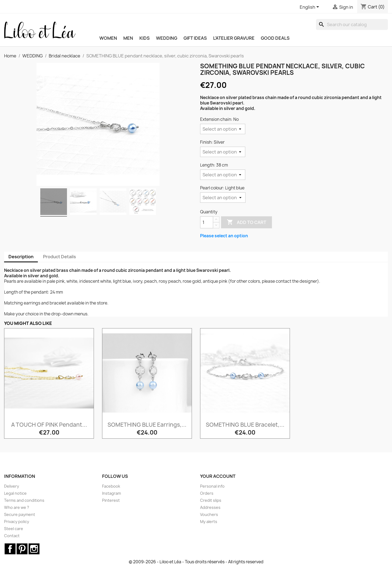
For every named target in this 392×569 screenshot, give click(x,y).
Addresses (210, 507)
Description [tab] (21, 257)
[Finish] (223, 152)
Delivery (12, 486)
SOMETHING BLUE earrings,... (147, 425)
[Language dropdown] (310, 7)
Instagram (111, 493)
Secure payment (20, 514)
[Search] (352, 24)
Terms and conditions (24, 500)
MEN (128, 38)
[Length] (223, 175)
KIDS (145, 38)
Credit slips (211, 500)
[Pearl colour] (223, 198)
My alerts (209, 522)
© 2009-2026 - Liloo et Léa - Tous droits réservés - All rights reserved (196, 562)
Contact (12, 536)
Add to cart (246, 222)
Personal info (212, 486)
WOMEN (108, 38)
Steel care (14, 529)
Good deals (275, 38)
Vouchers (209, 514)
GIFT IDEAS (195, 38)
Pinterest (111, 500)
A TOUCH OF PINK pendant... (49, 425)
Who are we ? (17, 507)
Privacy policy (17, 522)
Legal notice (15, 493)
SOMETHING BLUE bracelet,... (245, 425)
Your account (218, 476)
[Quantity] (207, 222)
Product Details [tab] (59, 257)
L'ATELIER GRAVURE (234, 38)
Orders (207, 493)
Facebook (111, 486)
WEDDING (167, 38)
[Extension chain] (223, 129)
